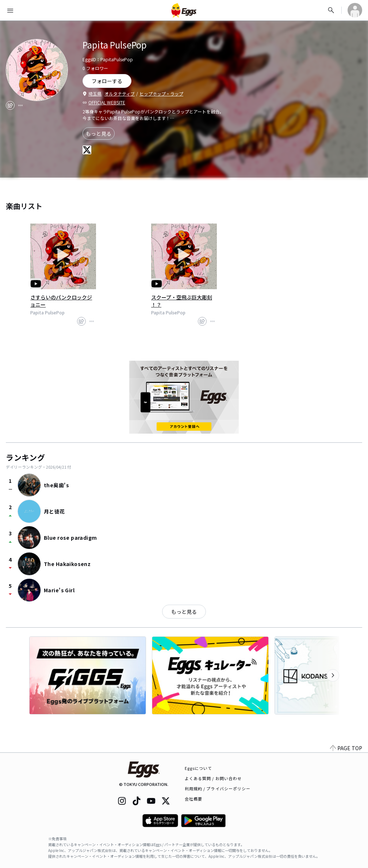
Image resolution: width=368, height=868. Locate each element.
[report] (20, 105)
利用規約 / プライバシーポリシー (218, 788)
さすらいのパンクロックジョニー (61, 301)
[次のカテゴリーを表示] (333, 675)
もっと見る (99, 133)
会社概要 (193, 799)
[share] (10, 105)
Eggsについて (199, 768)
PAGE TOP (346, 748)
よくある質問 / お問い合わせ (213, 778)
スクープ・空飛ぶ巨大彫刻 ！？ (182, 301)
